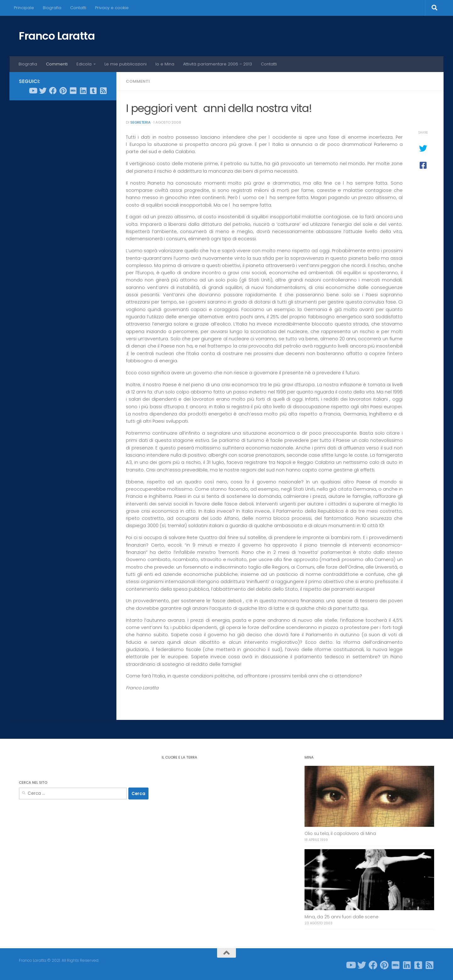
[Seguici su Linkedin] (83, 91)
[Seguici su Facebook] (53, 91)
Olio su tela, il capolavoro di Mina (340, 834)
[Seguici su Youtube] (33, 91)
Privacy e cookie (112, 8)
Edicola (84, 64)
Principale (24, 8)
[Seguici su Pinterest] (63, 91)
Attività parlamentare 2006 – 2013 (218, 64)
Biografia (52, 8)
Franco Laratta (57, 36)
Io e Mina (165, 64)
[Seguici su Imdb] (73, 91)
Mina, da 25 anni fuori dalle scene (341, 917)
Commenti (57, 64)
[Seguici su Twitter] (43, 91)
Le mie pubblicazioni (126, 64)
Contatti (78, 8)
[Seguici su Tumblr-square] (93, 91)
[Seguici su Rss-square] (103, 91)
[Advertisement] (63, 201)
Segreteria (140, 122)
